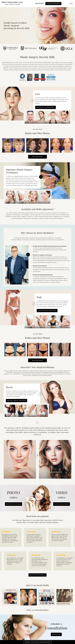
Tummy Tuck (30, 327)
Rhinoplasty (65, 122)
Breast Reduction (32, 414)
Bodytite (65, 327)
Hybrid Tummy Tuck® (22, 201)
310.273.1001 (40, 4)
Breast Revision (43, 414)
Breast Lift (21, 415)
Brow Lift (53, 122)
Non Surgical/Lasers (20, 472)
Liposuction (42, 327)
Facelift (30, 122)
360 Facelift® (10, 202)
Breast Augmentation (10, 414)
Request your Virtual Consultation (38, 642)
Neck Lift (42, 122)
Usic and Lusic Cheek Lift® (45, 201)
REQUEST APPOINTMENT (53, 4)
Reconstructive (55, 472)
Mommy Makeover (53, 327)
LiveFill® (33, 202)
